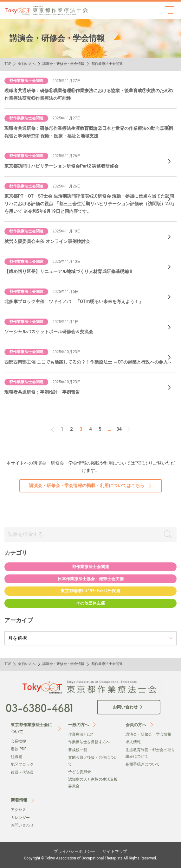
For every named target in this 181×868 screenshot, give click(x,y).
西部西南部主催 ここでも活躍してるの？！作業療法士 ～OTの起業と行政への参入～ (88, 362)
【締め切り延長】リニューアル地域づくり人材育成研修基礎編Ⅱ (69, 271)
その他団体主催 (90, 603)
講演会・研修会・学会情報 (63, 64)
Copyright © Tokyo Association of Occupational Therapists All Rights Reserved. (91, 858)
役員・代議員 (22, 772)
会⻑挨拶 (18, 741)
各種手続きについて (143, 764)
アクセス (18, 810)
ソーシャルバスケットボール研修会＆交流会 (49, 332)
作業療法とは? (81, 734)
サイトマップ (115, 851)
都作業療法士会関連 (90, 567)
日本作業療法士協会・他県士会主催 (91, 579)
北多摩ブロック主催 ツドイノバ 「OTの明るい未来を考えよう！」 (74, 301)
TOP (8, 64)
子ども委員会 (80, 772)
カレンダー (20, 818)
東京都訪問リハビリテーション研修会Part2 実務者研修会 (61, 166)
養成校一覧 (78, 750)
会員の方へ (27, 64)
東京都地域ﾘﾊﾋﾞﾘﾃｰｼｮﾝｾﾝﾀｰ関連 (90, 591)
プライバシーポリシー (74, 851)
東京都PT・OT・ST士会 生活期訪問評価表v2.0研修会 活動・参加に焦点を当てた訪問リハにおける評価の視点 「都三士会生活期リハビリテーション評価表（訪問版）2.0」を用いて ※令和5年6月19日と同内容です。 (90, 204)
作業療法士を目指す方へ (89, 742)
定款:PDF (19, 749)
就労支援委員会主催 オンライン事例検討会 (47, 241)
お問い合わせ (22, 825)
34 (119, 429)
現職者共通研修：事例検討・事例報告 (42, 392)
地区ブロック (22, 764)
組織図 (16, 757)
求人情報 (133, 742)
